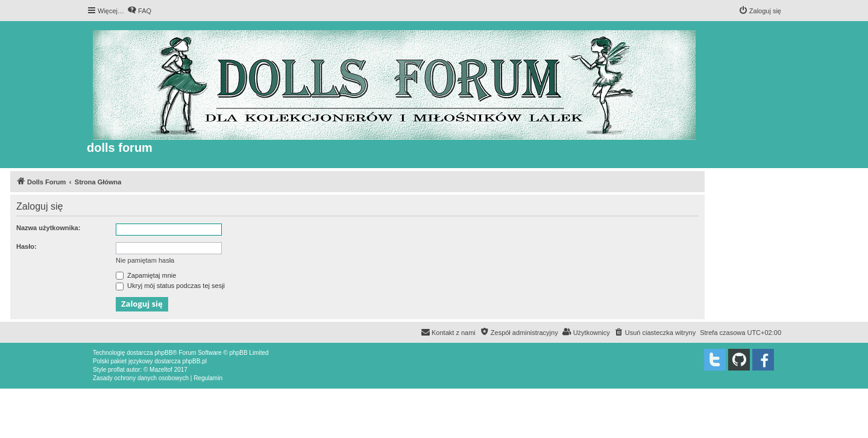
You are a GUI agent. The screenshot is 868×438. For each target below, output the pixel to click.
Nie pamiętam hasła (145, 260)
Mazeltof (161, 370)
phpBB (163, 353)
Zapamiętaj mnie (146, 275)
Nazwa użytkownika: (48, 228)
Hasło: (27, 246)
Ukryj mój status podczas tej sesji (170, 286)
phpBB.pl (194, 361)
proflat (116, 370)
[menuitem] (139, 11)
